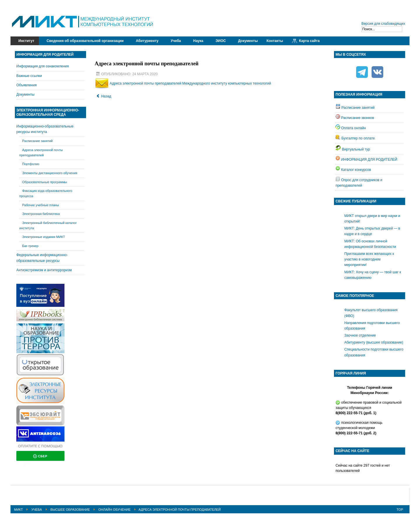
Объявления (26, 85)
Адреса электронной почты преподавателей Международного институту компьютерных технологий (190, 83)
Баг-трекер (30, 246)
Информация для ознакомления (43, 66)
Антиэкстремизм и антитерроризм (44, 270)
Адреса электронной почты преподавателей (41, 153)
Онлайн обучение (114, 510)
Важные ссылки (29, 76)
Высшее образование (70, 510)
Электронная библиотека (41, 214)
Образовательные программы (44, 182)
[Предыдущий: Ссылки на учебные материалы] (104, 96)
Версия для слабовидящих (383, 24)
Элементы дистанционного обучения (50, 173)
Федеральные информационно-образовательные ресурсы (42, 258)
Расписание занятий (37, 141)
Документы (25, 94)
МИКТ (18, 510)
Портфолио (31, 164)
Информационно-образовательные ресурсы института (45, 129)
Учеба (36, 510)
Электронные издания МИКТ (44, 237)
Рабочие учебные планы (41, 205)
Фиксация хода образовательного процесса (46, 193)
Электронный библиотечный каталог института (48, 225)
